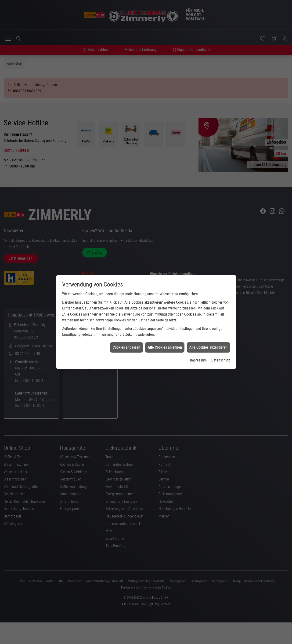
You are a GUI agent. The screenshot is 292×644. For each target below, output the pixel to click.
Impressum (198, 360)
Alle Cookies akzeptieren (208, 347)
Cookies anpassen (126, 347)
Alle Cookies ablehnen (165, 347)
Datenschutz (221, 360)
